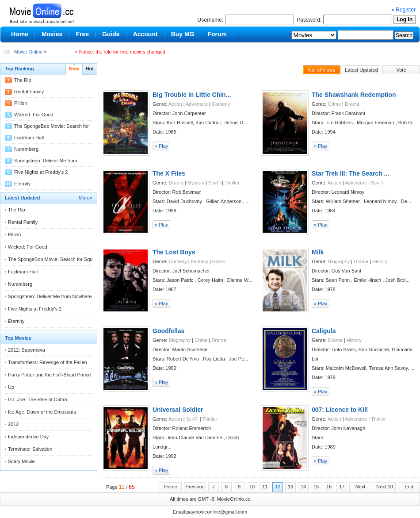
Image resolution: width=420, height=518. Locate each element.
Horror (219, 261)
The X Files (169, 173)
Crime (334, 104)
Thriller (232, 183)
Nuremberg (26, 149)
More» (86, 198)
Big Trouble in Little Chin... (192, 95)
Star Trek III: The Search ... (350, 173)
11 (265, 487)
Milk (318, 252)
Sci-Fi (214, 183)
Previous (195, 487)
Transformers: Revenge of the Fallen (48, 362)
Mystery (196, 183)
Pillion (21, 103)
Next (361, 487)
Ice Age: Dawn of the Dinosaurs (42, 412)
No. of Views (322, 70)
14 (303, 487)
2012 (13, 424)
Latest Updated (361, 70)
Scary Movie (21, 461)
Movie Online (28, 52)
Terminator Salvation (30, 449)
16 (329, 487)
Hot (90, 69)
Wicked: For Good (34, 115)
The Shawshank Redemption (354, 95)
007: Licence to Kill (340, 410)
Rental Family (29, 92)
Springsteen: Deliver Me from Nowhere (50, 296)
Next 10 (385, 487)
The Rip (23, 80)
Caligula (324, 331)
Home (170, 487)
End (409, 487)
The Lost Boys (174, 252)
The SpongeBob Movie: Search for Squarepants (60, 259)
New (74, 69)
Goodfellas (168, 331)
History (380, 261)
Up (11, 387)
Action (175, 104)
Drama (352, 104)
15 (316, 487)
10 (252, 487)
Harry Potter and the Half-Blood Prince (50, 375)
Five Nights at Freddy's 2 (41, 172)
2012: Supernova (27, 350)
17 (342, 487)
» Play (162, 146)
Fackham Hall (29, 138)
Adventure (197, 104)
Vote (401, 70)
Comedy (221, 104)
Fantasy (200, 261)
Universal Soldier (178, 410)
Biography (339, 261)
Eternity (22, 184)
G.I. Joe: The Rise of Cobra (38, 399)
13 (290, 487)
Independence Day (28, 437)
